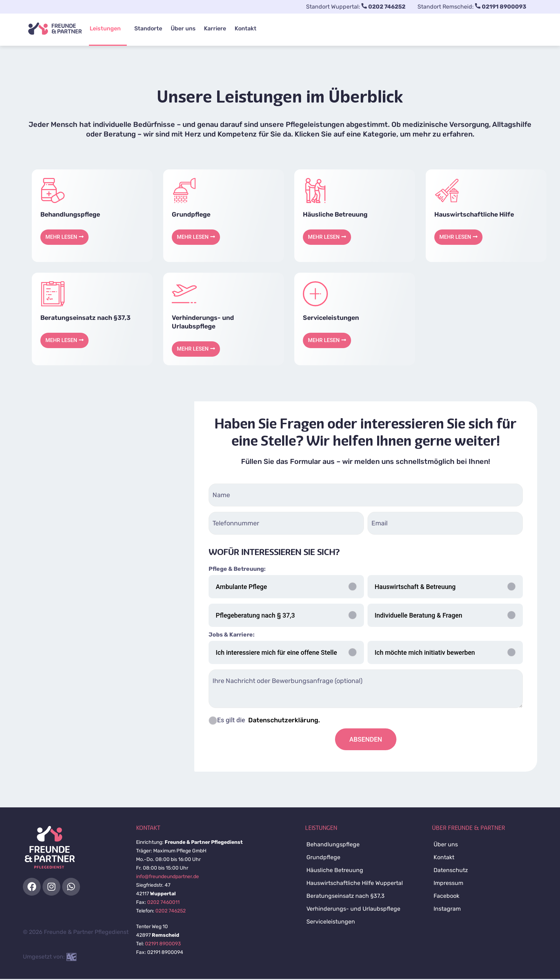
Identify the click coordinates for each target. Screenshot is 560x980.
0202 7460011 (163, 903)
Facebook (446, 897)
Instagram (447, 910)
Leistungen (104, 28)
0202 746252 (171, 912)
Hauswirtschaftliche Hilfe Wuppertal (355, 884)
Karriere (211, 28)
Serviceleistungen (332, 318)
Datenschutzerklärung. (283, 721)
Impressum (448, 884)
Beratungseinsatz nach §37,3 (86, 318)
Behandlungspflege (71, 214)
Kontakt (241, 28)
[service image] (53, 190)
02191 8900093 (163, 945)
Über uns (181, 28)
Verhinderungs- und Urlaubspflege (353, 910)
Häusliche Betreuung (336, 214)
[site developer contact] (71, 958)
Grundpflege (191, 214)
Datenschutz (451, 871)
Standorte (147, 28)
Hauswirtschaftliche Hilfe (475, 214)
